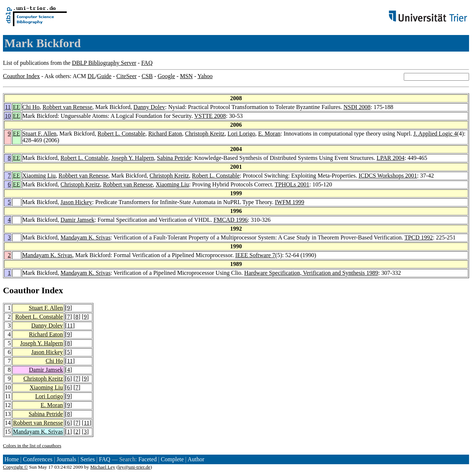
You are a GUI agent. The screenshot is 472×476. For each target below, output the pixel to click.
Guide (104, 76)
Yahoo (205, 76)
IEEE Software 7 (255, 255)
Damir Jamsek (77, 220)
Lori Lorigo (241, 134)
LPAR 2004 (390, 158)
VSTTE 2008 (210, 116)
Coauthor (21, 290)
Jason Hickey (76, 202)
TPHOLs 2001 (292, 184)
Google (166, 76)
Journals (66, 459)
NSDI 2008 (357, 107)
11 (8, 107)
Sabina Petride (174, 158)
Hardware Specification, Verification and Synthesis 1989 (311, 273)
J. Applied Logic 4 (435, 134)
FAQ (147, 63)
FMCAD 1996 (231, 220)
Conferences (38, 459)
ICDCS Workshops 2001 (388, 176)
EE (17, 107)
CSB (147, 76)
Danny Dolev (149, 107)
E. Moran (269, 134)
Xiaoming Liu (39, 176)
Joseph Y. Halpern (132, 158)
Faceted (147, 459)
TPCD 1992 (419, 237)
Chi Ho (31, 107)
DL (91, 76)
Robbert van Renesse (67, 107)
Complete (172, 459)
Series (88, 459)
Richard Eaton (165, 134)
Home (12, 459)
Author (196, 459)
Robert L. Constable (122, 134)
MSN (186, 76)
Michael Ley (103, 467)
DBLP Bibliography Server (104, 63)
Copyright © (15, 467)
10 (8, 116)
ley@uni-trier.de (134, 467)
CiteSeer (127, 76)
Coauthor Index (21, 76)
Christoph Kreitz (205, 134)
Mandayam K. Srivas (86, 237)
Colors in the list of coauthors (32, 446)
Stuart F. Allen (40, 134)
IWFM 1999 (290, 202)
